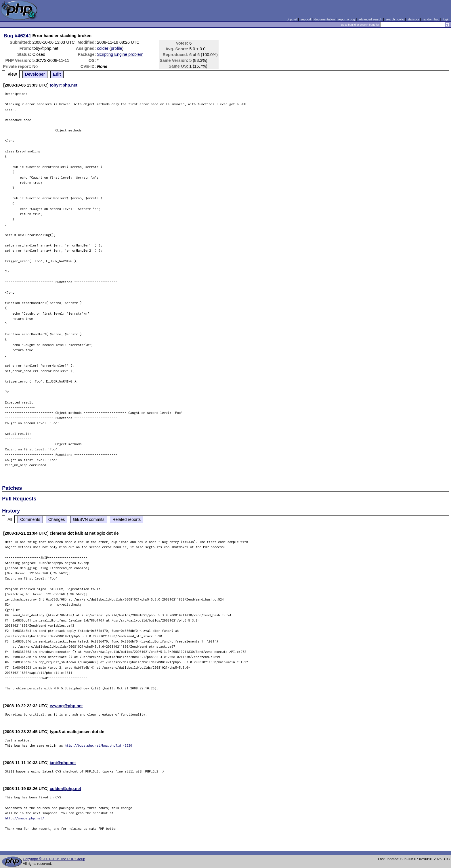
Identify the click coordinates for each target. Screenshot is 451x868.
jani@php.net (63, 763)
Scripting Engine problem (120, 54)
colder (103, 48)
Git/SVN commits (89, 519)
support (306, 19)
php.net (292, 19)
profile (116, 48)
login (446, 19)
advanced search (370, 19)
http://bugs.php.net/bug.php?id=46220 (98, 745)
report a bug (347, 19)
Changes (57, 519)
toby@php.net (64, 85)
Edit (57, 74)
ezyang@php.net (66, 706)
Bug (9, 36)
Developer (35, 74)
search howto (395, 19)
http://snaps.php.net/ (25, 818)
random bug (431, 19)
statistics (413, 19)
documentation (325, 19)
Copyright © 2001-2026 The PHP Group (54, 859)
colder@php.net (65, 789)
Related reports (127, 519)
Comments (30, 519)
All (10, 519)
